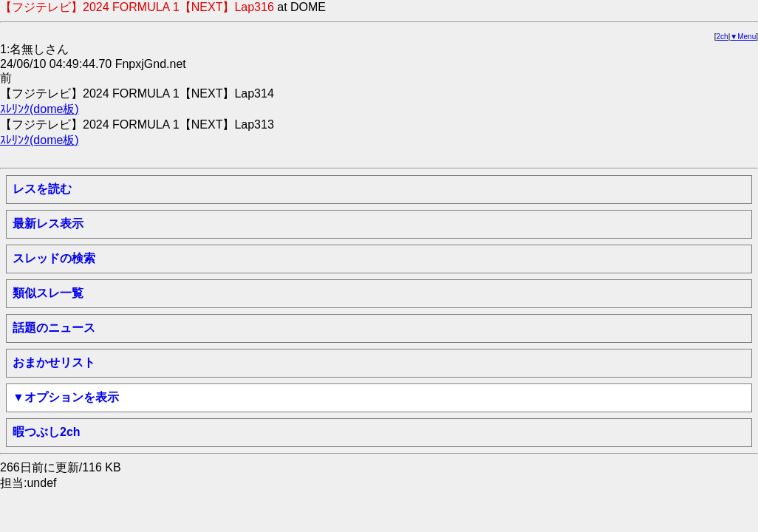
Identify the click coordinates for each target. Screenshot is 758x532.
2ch (723, 37)
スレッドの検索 (54, 258)
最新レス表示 (48, 224)
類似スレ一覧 (48, 293)
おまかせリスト (54, 362)
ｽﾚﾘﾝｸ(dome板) (40, 109)
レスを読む (42, 189)
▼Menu (743, 37)
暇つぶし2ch (47, 432)
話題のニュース (54, 328)
